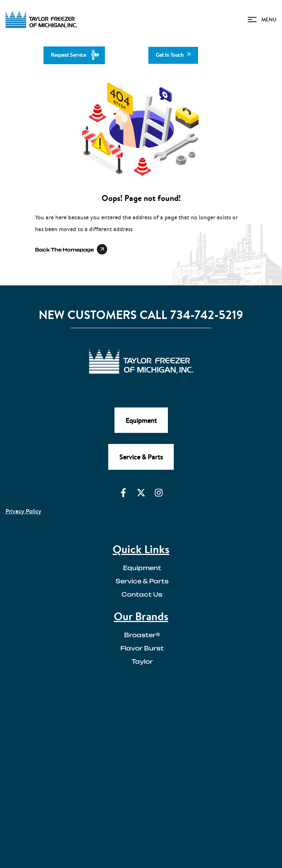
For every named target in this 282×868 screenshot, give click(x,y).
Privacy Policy (23, 511)
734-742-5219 (207, 315)
